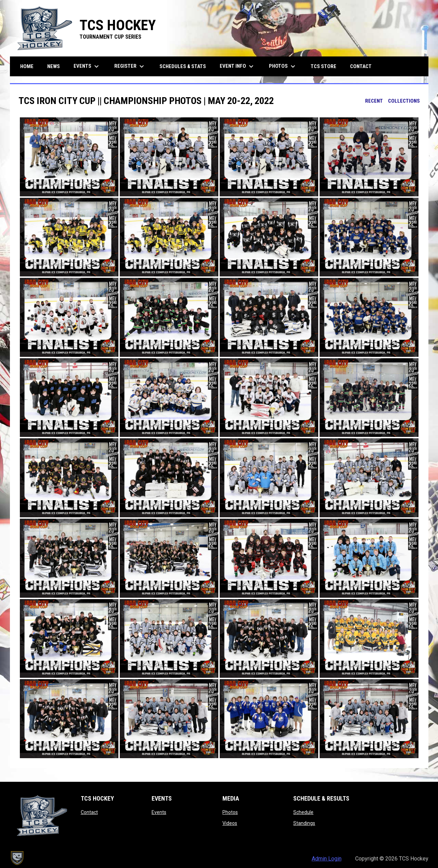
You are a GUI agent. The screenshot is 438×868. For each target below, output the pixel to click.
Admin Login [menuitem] (327, 859)
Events (159, 812)
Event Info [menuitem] (237, 66)
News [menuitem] (54, 66)
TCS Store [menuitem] (326, 66)
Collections (404, 101)
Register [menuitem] (130, 66)
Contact (89, 812)
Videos (230, 823)
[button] (69, 157)
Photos (230, 812)
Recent (374, 101)
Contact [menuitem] (361, 66)
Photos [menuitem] (283, 66)
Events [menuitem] (87, 66)
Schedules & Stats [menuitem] (183, 66)
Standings (304, 823)
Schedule (303, 812)
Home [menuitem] (27, 66)
